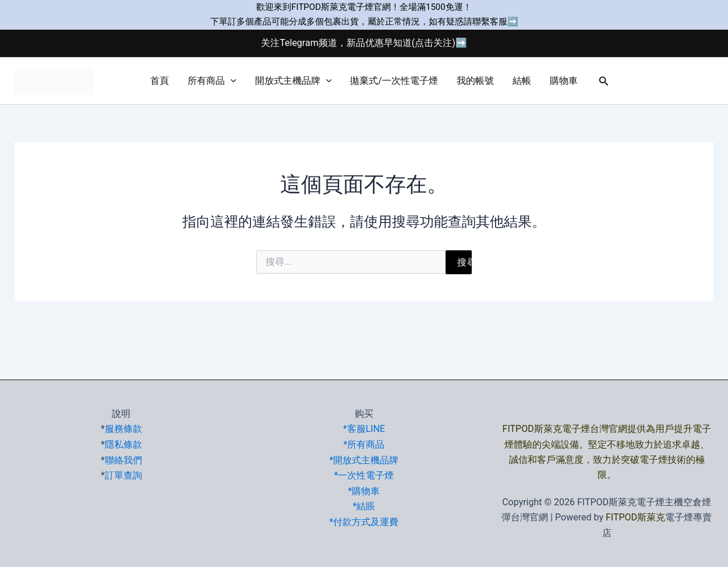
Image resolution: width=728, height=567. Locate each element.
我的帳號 (475, 81)
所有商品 (212, 81)
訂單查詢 (123, 475)
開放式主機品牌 (294, 81)
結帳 (522, 81)
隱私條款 (123, 444)
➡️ (513, 22)
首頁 (160, 81)
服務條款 (123, 429)
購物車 (564, 81)
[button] (231, 81)
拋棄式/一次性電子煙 (394, 81)
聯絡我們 (123, 460)
